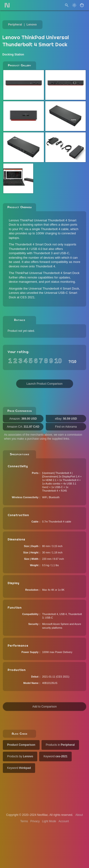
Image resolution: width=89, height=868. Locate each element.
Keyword (55, 756)
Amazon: (23, 419)
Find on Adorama (66, 427)
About (79, 815)
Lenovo (32, 25)
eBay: (66, 419)
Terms (24, 821)
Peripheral (15, 25)
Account (64, 821)
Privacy (35, 821)
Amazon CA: (23, 427)
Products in (60, 745)
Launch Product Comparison (44, 384)
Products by (20, 756)
